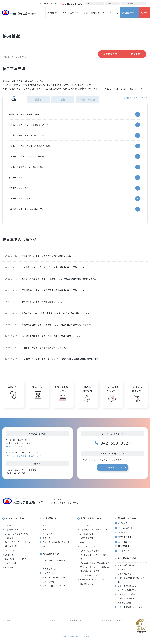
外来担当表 (134, 54)
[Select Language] (95, 4)
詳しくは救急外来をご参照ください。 (26, 456)
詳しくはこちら (15, 446)
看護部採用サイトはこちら (135, 98)
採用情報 (144, 13)
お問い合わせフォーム (112, 468)
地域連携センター (129, 13)
